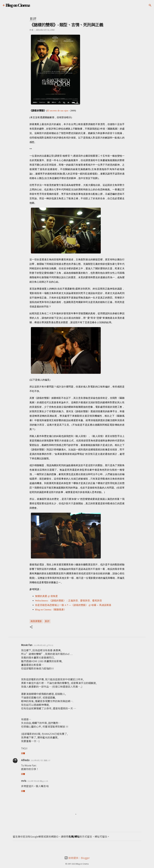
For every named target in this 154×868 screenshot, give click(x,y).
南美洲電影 (36, 621)
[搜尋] (150, 5)
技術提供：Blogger (77, 858)
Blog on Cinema (18, 5)
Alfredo (25, 760)
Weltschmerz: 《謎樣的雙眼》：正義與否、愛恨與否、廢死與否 (68, 601)
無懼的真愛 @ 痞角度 (46, 596)
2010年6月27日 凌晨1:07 (40, 760)
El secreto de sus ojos (58, 111)
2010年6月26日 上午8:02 (43, 645)
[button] (31, 627)
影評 (47, 621)
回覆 (23, 753)
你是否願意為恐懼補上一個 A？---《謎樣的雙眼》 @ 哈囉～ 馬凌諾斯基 (73, 605)
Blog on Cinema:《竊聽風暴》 (51, 610)
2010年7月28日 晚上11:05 (38, 781)
